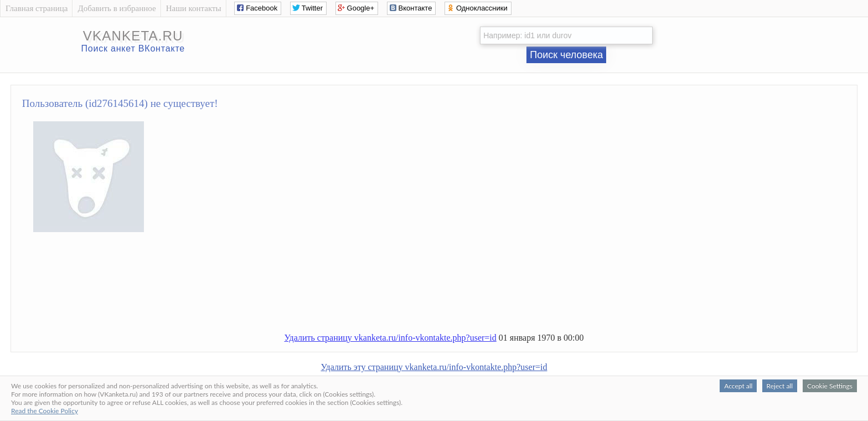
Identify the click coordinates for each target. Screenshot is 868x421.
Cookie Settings (830, 386)
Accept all (738, 386)
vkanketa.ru (133, 36)
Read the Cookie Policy (45, 411)
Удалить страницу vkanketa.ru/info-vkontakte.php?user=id (390, 338)
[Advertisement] (445, 287)
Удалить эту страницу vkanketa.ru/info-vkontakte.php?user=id (434, 367)
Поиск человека (566, 55)
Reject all (780, 386)
